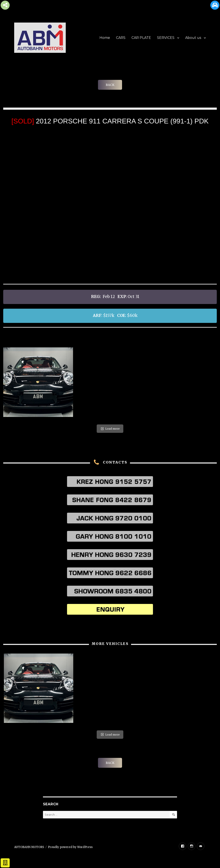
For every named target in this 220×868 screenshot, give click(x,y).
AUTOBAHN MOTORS (29, 847)
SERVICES (166, 38)
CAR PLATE (141, 38)
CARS (121, 38)
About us (193, 38)
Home (105, 38)
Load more (110, 429)
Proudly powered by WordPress (70, 847)
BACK (110, 85)
